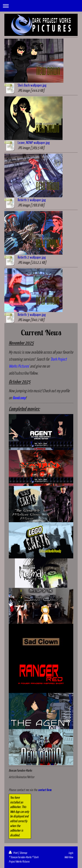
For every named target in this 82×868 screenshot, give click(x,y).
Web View (69, 857)
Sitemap (23, 853)
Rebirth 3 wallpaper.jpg (32, 315)
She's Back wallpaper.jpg (32, 85)
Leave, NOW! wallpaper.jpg (34, 142)
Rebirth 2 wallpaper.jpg (32, 257)
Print (13, 853)
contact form (44, 790)
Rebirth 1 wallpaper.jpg (32, 200)
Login (71, 853)
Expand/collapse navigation (41, 6)
